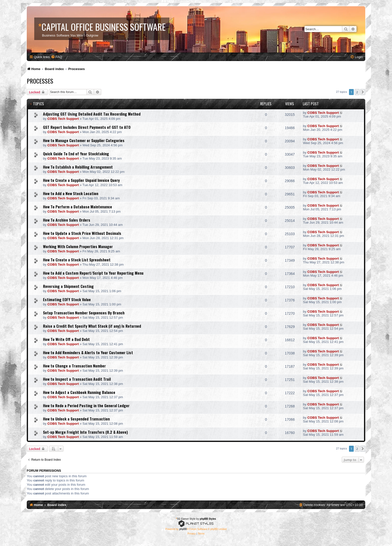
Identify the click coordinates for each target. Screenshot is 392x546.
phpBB (183, 529)
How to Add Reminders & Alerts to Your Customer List (88, 352)
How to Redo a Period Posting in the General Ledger (86, 405)
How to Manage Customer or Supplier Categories (84, 140)
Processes (40, 81)
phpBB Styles (208, 519)
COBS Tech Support (63, 119)
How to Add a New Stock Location (71, 193)
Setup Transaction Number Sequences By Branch (84, 313)
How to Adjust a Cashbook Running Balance (79, 392)
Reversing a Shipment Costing (68, 286)
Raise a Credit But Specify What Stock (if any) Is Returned (92, 326)
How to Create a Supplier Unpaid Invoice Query (81, 180)
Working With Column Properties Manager (78, 246)
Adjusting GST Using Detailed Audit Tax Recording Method (92, 114)
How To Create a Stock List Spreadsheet (77, 260)
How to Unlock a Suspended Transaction (76, 419)
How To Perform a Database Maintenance (77, 207)
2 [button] (357, 92)
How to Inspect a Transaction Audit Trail (77, 379)
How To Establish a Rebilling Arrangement (78, 167)
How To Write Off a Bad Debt (66, 339)
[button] (363, 92)
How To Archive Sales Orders (67, 220)
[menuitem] (56, 57)
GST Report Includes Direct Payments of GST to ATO (87, 127)
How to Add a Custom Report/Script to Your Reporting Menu (93, 273)
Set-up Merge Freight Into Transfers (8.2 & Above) (85, 432)
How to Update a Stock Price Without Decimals (82, 233)
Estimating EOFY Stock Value (67, 299)
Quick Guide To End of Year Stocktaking (76, 154)
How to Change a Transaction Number (74, 366)
